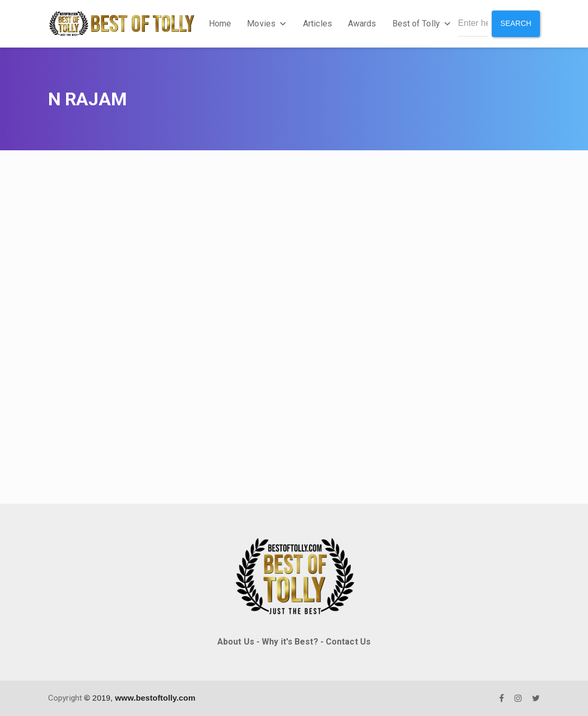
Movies (267, 24)
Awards (362, 24)
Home (220, 24)
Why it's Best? (290, 642)
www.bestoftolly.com (155, 698)
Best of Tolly (421, 24)
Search (516, 23)
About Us (236, 642)
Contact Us (348, 642)
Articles (318, 24)
